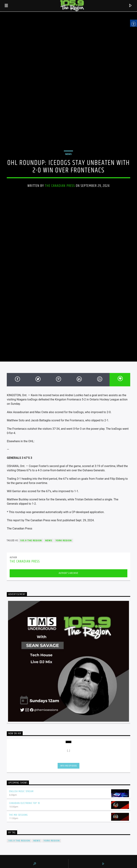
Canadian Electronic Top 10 (25, 803)
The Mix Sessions (18, 815)
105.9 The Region (31, 541)
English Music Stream (21, 791)
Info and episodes (68, 766)
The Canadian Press (60, 186)
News (68, 154)
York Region (64, 541)
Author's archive (68, 573)
